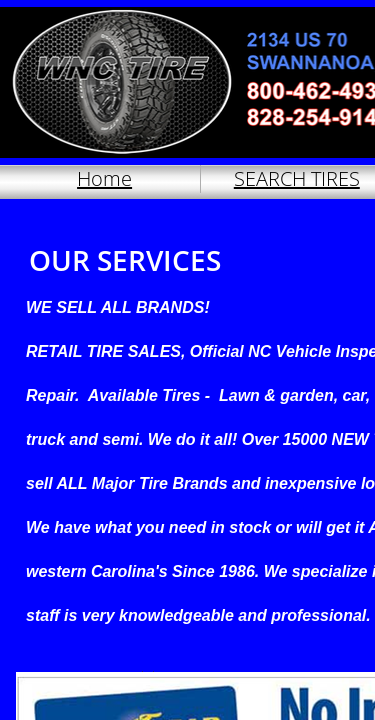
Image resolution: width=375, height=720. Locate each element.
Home (104, 178)
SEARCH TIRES (297, 178)
